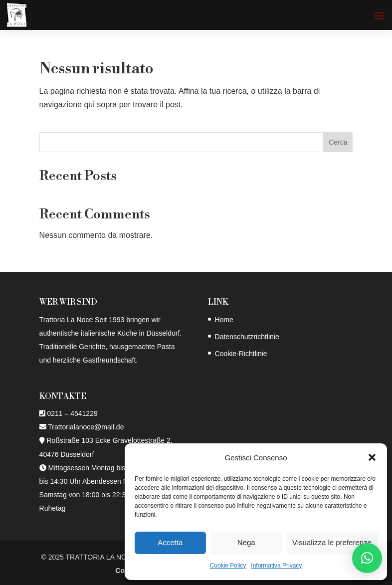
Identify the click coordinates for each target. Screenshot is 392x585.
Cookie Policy (228, 566)
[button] (372, 457)
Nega (246, 542)
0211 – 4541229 (72, 413)
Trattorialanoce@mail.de (85, 427)
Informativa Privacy (276, 566)
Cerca (338, 142)
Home (224, 320)
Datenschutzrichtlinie (247, 337)
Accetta (170, 542)
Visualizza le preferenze (332, 542)
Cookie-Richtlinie (241, 354)
